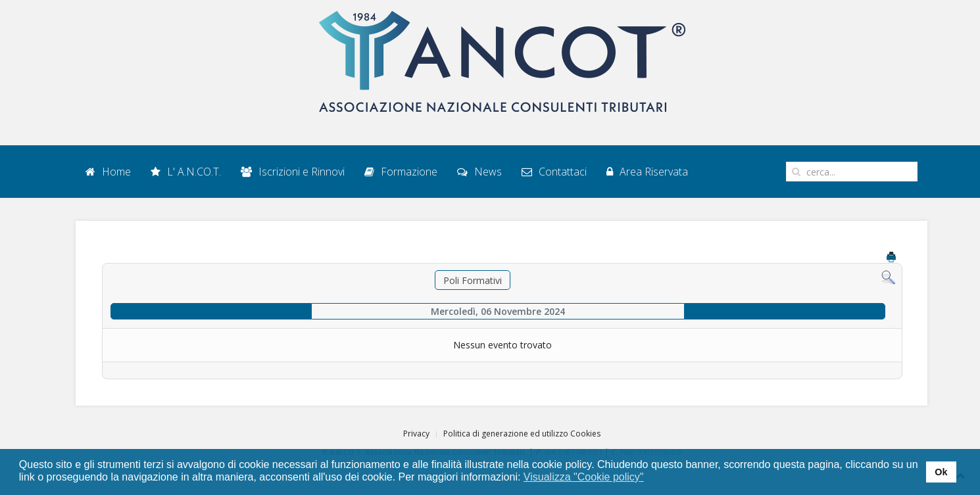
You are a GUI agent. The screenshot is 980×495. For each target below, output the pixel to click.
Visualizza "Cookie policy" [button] (584, 477)
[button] (652, 478)
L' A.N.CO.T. (186, 172)
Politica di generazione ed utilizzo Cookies (522, 434)
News (479, 172)
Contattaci (554, 172)
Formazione (401, 172)
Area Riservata (647, 172)
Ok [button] (941, 472)
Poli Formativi (473, 280)
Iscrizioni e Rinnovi (293, 172)
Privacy (416, 434)
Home (108, 172)
